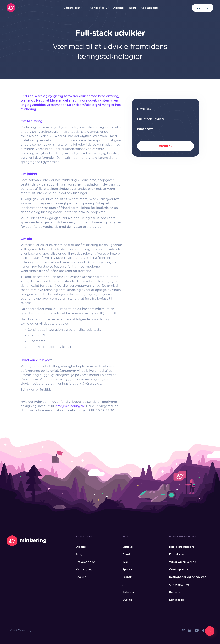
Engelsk (128, 547)
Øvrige (127, 600)
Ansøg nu (166, 146)
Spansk (127, 570)
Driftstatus (177, 555)
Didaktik (119, 8)
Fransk (127, 577)
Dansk (127, 555)
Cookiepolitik (179, 570)
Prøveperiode (85, 562)
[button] (73, 8)
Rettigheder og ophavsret (188, 577)
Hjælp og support (182, 547)
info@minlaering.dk (70, 406)
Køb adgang (149, 8)
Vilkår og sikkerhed (183, 562)
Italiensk (128, 592)
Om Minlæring (179, 585)
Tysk (125, 562)
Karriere (175, 592)
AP (124, 585)
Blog (133, 8)
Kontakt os (177, 600)
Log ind (203, 8)
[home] (11, 8)
